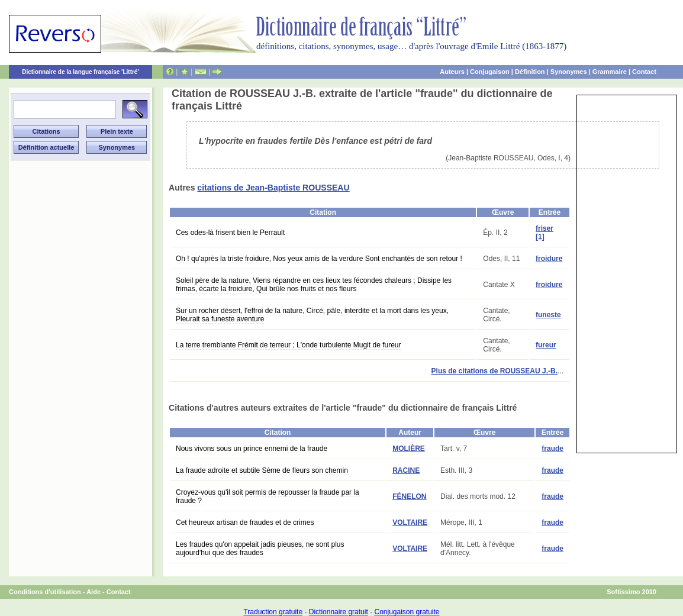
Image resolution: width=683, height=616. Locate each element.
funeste (548, 315)
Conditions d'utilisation (45, 592)
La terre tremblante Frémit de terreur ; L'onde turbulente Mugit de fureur (288, 345)
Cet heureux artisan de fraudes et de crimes (245, 523)
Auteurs (452, 72)
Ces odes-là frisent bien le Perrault (230, 233)
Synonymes (569, 72)
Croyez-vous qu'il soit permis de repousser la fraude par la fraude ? (268, 496)
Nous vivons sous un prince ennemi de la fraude (252, 449)
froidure (549, 259)
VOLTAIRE (410, 523)
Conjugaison (490, 72)
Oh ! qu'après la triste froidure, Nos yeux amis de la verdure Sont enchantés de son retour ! (319, 259)
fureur (546, 345)
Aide (94, 592)
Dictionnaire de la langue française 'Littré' (80, 72)
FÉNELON (409, 496)
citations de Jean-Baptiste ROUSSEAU (273, 188)
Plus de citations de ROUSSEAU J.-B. (494, 371)
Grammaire (610, 72)
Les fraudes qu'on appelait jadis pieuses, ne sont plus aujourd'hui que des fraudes (260, 549)
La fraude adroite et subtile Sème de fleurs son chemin (262, 470)
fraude (552, 449)
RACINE (406, 470)
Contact (644, 72)
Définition (530, 72)
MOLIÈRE (409, 449)
